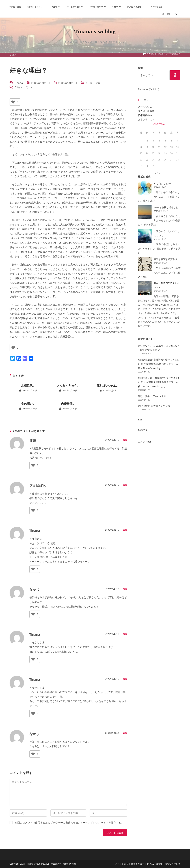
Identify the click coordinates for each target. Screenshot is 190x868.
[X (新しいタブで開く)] (163, 14)
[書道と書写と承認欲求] (145, 264)
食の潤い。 (28, 404)
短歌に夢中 (144, 396)
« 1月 (158, 173)
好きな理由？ (173, 54)
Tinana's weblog (95, 31)
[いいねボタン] (13, 102)
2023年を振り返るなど (166, 207)
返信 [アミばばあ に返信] (125, 485)
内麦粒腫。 (68, 404)
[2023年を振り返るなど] (145, 212)
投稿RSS (142, 430)
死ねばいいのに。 (108, 386)
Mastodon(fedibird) (148, 89)
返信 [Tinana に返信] (125, 530)
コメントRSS (145, 442)
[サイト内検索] (177, 14)
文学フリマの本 (146, 119)
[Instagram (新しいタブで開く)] (169, 14)
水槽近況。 (28, 386)
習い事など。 (145, 346)
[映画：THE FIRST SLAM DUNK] (145, 288)
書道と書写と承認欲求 (166, 259)
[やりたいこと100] (145, 188)
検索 (140, 68)
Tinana (19, 83)
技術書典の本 (145, 115)
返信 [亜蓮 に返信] (125, 440)
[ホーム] (144, 54)
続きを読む (149, 201)
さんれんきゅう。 (68, 386)
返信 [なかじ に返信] (125, 589)
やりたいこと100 (163, 183)
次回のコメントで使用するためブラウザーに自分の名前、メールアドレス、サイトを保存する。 (69, 823)
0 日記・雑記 (94, 83)
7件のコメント (24, 87)
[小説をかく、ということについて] (145, 236)
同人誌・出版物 (146, 111)
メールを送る (145, 107)
